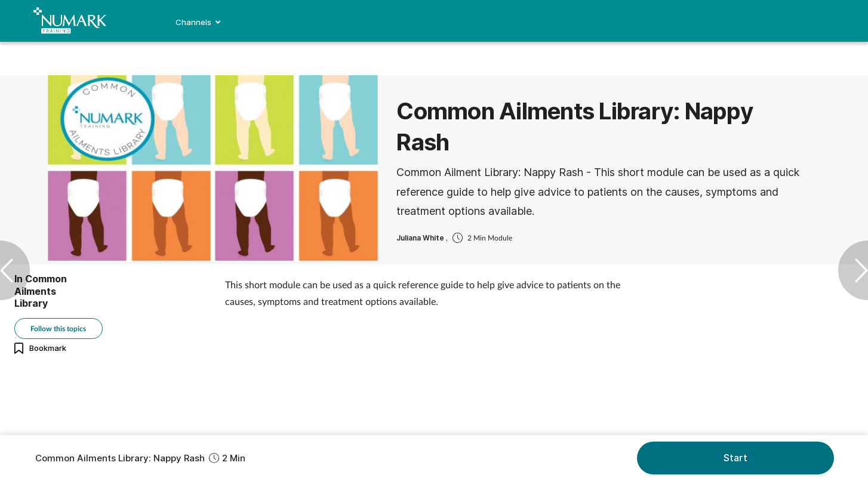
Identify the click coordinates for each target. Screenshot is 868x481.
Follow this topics (58, 329)
